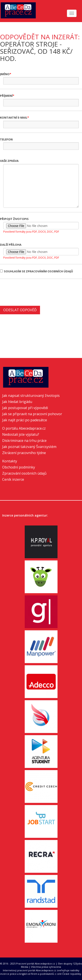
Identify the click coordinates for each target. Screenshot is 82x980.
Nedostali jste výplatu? (21, 434)
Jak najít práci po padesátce (25, 420)
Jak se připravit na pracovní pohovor (32, 414)
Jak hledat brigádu (17, 402)
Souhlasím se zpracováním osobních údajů (37, 271)
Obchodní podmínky (19, 467)
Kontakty (10, 461)
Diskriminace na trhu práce (24, 441)
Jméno (5, 74)
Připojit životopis (14, 219)
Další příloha (11, 245)
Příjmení (6, 96)
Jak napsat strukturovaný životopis (31, 396)
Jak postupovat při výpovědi (25, 408)
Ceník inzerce (13, 479)
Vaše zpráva (9, 161)
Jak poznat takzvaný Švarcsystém (29, 447)
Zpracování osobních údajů (24, 473)
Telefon (6, 139)
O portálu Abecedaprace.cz (24, 428)
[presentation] (33, 292)
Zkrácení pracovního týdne (24, 453)
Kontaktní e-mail (14, 118)
